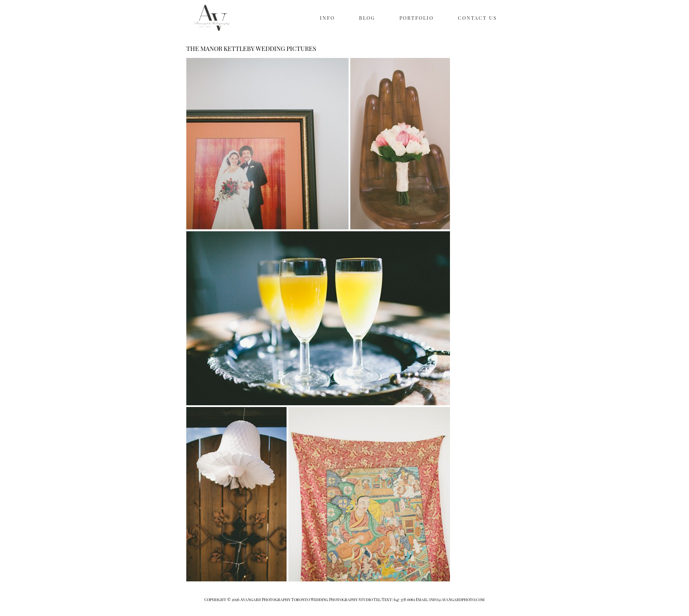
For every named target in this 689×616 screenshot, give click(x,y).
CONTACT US (477, 18)
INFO (327, 18)
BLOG (367, 18)
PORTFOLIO (417, 18)
